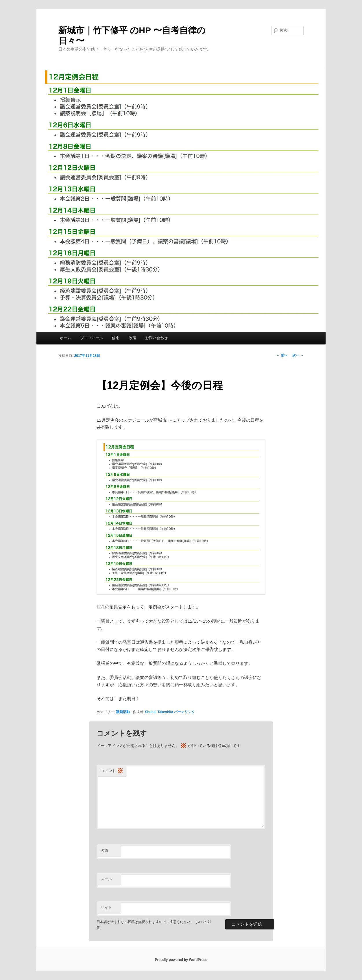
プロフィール (92, 338)
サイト (106, 908)
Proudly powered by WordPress (181, 960)
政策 (132, 338)
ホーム (65, 338)
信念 (116, 338)
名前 (104, 851)
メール (106, 879)
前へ (282, 355)
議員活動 (123, 712)
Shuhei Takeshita (159, 712)
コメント (112, 771)
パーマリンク (184, 712)
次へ (298, 355)
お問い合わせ (156, 338)
